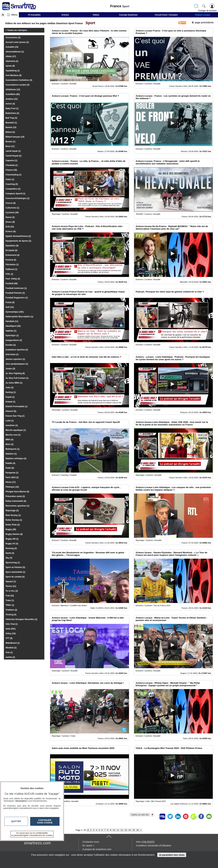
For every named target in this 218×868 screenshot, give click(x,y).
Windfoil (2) (11, 648)
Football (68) (12, 283)
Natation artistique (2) (16, 458)
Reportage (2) (12, 511)
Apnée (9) (10, 66)
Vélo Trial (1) (12, 624)
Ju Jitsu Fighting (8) (15, 373)
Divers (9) (10, 222)
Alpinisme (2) (12, 61)
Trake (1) (10, 600)
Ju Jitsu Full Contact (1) (17, 378)
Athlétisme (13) (13, 90)
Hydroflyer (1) (12, 336)
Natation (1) (11, 454)
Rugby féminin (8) (14, 534)
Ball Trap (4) (11, 118)
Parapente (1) (12, 473)
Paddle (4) (10, 463)
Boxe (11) (10, 146)
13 (126, 830)
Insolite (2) (11, 345)
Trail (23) (10, 596)
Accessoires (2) (13, 38)
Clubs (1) (10, 179)
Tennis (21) (11, 586)
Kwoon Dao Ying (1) (15, 416)
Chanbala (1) (12, 165)
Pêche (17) (11, 482)
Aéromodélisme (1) (15, 52)
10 (114, 830)
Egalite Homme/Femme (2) (18, 236)
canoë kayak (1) (13, 151)
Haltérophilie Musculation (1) (19, 317)
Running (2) (11, 548)
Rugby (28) (11, 529)
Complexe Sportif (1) (15, 194)
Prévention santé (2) (15, 496)
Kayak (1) (10, 397)
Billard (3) (10, 132)
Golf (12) (10, 307)
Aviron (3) (10, 104)
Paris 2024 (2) (12, 477)
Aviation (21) (12, 99)
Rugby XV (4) (12, 544)
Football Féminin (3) (15, 293)
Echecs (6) (11, 231)
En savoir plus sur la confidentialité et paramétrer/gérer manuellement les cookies (32, 834)
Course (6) (11, 203)
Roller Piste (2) (13, 525)
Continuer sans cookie (45, 821)
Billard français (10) (15, 137)
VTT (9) (9, 638)
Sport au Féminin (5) (15, 567)
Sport (89, 23)
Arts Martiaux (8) (14, 75)
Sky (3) (9, 558)
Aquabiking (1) (13, 71)
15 (134, 830)
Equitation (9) (12, 246)
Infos (145, 842)
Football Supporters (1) (17, 298)
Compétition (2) (13, 189)
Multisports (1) (13, 449)
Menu (14, 15)
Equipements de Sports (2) (18, 241)
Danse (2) (10, 217)
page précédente (203, 22)
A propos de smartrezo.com (97, 849)
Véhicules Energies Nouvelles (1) (21, 619)
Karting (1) (11, 392)
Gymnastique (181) (15, 312)
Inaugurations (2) (14, 340)
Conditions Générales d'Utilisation (154, 846)
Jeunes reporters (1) (15, 359)
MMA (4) (9, 440)
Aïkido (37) (11, 56)
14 (130, 830)
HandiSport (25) (13, 326)
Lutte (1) (10, 421)
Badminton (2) (12, 113)
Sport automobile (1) (15, 572)
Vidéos (96, 15)
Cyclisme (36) (12, 213)
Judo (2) (10, 388)
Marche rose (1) (13, 435)
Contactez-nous (91, 842)
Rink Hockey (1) (13, 515)
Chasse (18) (11, 170)
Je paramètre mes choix (172, 855)
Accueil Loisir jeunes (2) (17, 42)
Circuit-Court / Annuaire (166, 15)
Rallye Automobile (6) (16, 501)
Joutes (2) (10, 369)
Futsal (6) (10, 302)
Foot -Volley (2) (13, 279)
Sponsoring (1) (13, 563)
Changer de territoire (207, 11)
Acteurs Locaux (203, 15)
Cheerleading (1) (13, 175)
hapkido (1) (11, 331)
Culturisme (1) (12, 208)
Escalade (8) (11, 250)
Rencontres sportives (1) (17, 506)
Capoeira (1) (11, 160)
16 (137, 830)
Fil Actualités (34, 15)
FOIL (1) (9, 274)
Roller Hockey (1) (14, 520)
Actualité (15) (12, 47)
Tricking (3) (11, 615)
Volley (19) (11, 634)
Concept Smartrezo (128, 15)
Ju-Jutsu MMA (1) (14, 383)
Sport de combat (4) (15, 577)
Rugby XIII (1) (12, 539)
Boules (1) (10, 142)
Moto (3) (10, 444)
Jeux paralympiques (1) (17, 364)
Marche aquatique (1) (16, 430)
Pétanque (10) (12, 487)
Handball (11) (12, 321)
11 (118, 830)
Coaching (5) (12, 184)
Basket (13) (11, 127)
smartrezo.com (37, 843)
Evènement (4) (12, 255)
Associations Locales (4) (17, 85)
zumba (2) (10, 657)
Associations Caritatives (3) (19, 80)
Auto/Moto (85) (13, 94)
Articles (65, 15)
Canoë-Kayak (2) (13, 156)
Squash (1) (11, 581)
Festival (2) (11, 260)
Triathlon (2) (11, 610)
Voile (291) (11, 629)
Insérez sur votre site (140, 815)
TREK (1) (10, 605)
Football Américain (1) (16, 288)
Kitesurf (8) (11, 411)
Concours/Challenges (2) (17, 198)
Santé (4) (10, 553)
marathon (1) (12, 425)
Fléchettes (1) (12, 265)
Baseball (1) (11, 123)
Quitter (16, 821)
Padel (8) (10, 468)
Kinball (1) (10, 402)
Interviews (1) (12, 354)
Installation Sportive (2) (17, 350)
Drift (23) (10, 227)
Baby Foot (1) (12, 108)
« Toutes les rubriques (16, 30)
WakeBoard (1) (13, 643)
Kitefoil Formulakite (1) (17, 406)
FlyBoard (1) (11, 269)
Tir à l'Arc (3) (12, 591)
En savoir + (88, 846)
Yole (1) (9, 652)
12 (122, 830)
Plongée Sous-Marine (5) (17, 492)
